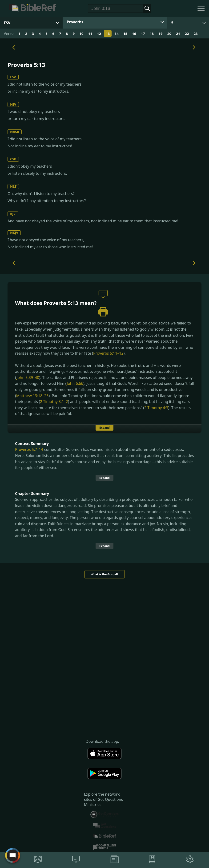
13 (108, 33)
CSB (13, 159)
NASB (15, 132)
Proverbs (75, 22)
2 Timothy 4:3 (156, 408)
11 (90, 33)
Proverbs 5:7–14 (29, 449)
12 (99, 33)
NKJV (14, 233)
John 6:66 (75, 383)
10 (81, 33)
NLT (13, 186)
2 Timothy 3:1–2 (54, 402)
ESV (13, 77)
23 (196, 33)
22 (187, 33)
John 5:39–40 (28, 378)
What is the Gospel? (104, 574)
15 (125, 33)
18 (152, 33)
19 (160, 33)
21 (178, 33)
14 (117, 33)
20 (169, 33)
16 (134, 33)
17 (143, 33)
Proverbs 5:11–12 (108, 353)
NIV (13, 104)
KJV (13, 214)
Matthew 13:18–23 (32, 396)
